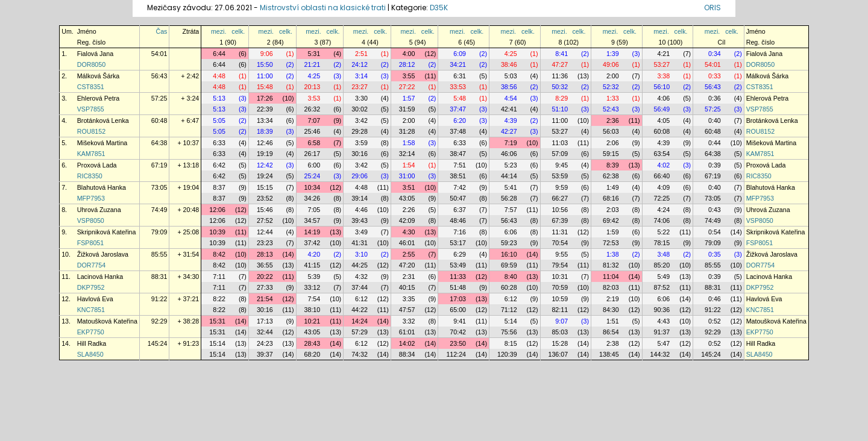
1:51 (613, 321)
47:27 (560, 64)
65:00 (458, 310)
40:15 (407, 287)
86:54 (611, 332)
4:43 (663, 321)
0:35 (715, 254)
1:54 (409, 165)
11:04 (611, 277)
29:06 (360, 176)
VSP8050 (91, 220)
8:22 (219, 299)
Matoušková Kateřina (107, 321)
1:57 (409, 98)
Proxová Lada (97, 165)
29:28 (360, 131)
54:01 (159, 54)
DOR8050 (91, 64)
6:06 (511, 232)
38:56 (509, 87)
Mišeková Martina (102, 143)
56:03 (611, 131)
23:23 (265, 243)
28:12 (407, 64)
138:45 (609, 354)
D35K (439, 8)
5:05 (219, 120)
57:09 (560, 154)
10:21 (313, 321)
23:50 (458, 343)
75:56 (509, 332)
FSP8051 (90, 243)
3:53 (314, 98)
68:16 (611, 198)
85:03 (560, 332)
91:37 (662, 332)
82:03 (611, 287)
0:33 (715, 76)
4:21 (663, 54)
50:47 (458, 198)
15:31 (217, 321)
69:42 (611, 220)
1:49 (613, 187)
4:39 (511, 120)
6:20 (460, 120)
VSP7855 (91, 109)
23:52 (265, 198)
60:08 (662, 131)
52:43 (611, 109)
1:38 (613, 254)
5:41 (511, 187)
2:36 (613, 120)
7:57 (511, 210)
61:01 (407, 332)
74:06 (662, 220)
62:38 (611, 176)
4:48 (219, 76)
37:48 (458, 131)
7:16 (460, 232)
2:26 (409, 210)
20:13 (313, 87)
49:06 (611, 64)
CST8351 (91, 87)
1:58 (409, 143)
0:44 (715, 143)
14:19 (313, 232)
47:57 (407, 310)
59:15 (611, 154)
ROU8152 (91, 131)
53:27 (662, 64)
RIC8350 (90, 176)
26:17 (313, 154)
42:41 (509, 109)
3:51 (409, 187)
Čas (161, 31)
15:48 (265, 87)
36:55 (265, 265)
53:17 (458, 243)
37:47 (458, 109)
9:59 (561, 187)
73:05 (159, 187)
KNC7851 (91, 310)
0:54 (715, 232)
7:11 (219, 277)
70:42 (458, 332)
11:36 (560, 76)
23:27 (360, 87)
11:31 (560, 232)
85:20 (662, 265)
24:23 (265, 343)
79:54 (560, 265)
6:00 (314, 165)
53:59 (560, 176)
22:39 (265, 109)
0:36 (715, 98)
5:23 (511, 165)
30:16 (360, 154)
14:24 (360, 321)
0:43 (715, 210)
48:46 (458, 220)
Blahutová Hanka (102, 187)
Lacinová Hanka (100, 277)
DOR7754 (91, 265)
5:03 (511, 76)
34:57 (313, 220)
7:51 (460, 165)
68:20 (313, 354)
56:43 (159, 76)
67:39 (560, 220)
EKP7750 (91, 332)
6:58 (314, 143)
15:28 (560, 343)
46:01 (407, 243)
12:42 (265, 165)
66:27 (560, 198)
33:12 (313, 287)
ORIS (712, 8)
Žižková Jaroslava (103, 254)
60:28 (509, 287)
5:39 (314, 277)
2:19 (613, 299)
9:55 (561, 254)
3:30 (361, 98)
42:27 (509, 131)
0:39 (715, 165)
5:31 (314, 54)
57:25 (159, 98)
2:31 (409, 277)
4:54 (511, 98)
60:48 (159, 120)
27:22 (407, 87)
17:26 (265, 98)
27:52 (265, 220)
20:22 (265, 277)
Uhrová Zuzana (99, 210)
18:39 (265, 131)
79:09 (159, 232)
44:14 (509, 176)
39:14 (360, 198)
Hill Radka (92, 343)
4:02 (663, 165)
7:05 (314, 210)
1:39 (613, 54)
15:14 (217, 343)
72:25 (662, 198)
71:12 (509, 310)
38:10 (313, 310)
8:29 (561, 98)
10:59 (560, 299)
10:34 (313, 187)
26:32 (313, 109)
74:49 (159, 210)
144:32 (660, 354)
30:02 (360, 109)
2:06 (613, 143)
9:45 (561, 165)
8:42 (219, 254)
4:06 (663, 98)
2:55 (409, 254)
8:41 (561, 54)
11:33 (458, 277)
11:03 (560, 143)
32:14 (407, 154)
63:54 (662, 154)
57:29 (360, 332)
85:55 (159, 254)
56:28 (509, 198)
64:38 (159, 143)
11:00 (265, 76)
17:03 (458, 299)
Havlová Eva (95, 299)
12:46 (265, 143)
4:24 (663, 210)
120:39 (507, 354)
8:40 (511, 277)
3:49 (361, 232)
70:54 (560, 243)
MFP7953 (91, 198)
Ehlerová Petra (99, 98)
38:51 (458, 176)
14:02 (407, 343)
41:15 (313, 265)
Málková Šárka (98, 76)
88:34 (407, 354)
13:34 (265, 120)
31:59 (407, 109)
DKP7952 (91, 287)
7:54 (314, 299)
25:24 (313, 176)
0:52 (715, 321)
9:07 (561, 321)
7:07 (314, 120)
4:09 (663, 187)
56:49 (662, 109)
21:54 (265, 299)
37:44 (360, 287)
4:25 (511, 54)
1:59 (613, 232)
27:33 (265, 287)
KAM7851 (91, 154)
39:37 (265, 354)
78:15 (662, 243)
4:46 (361, 210)
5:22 (663, 232)
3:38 (663, 76)
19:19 (265, 154)
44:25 (360, 265)
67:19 (159, 165)
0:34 (715, 54)
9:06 (267, 54)
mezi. (219, 31)
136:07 (558, 354)
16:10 (509, 254)
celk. (238, 31)
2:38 (613, 343)
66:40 (662, 176)
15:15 (265, 187)
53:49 (458, 265)
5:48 (460, 98)
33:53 (458, 87)
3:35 (409, 299)
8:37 (219, 187)
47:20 (407, 265)
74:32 (360, 354)
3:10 (361, 254)
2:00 (613, 76)
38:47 (458, 154)
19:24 (265, 176)
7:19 (511, 143)
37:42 (313, 243)
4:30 (409, 232)
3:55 (409, 76)
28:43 (313, 343)
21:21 (313, 64)
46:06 (509, 154)
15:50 (265, 64)
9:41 (460, 321)
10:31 (560, 277)
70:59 (560, 287)
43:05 (407, 198)
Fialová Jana (95, 54)
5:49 (663, 277)
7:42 (460, 187)
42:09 (407, 220)
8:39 (613, 165)
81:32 (611, 265)
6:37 (460, 210)
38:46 (509, 64)
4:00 (409, 54)
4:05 (663, 120)
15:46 (265, 210)
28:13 (265, 254)
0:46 (715, 299)
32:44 (265, 332)
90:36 (662, 310)
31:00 (407, 176)
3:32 (409, 321)
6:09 (460, 54)
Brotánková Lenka (103, 120)
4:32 (361, 277)
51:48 (458, 287)
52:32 (611, 87)
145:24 (158, 343)
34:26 (313, 198)
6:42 (219, 165)
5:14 (511, 321)
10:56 (560, 210)
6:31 (460, 76)
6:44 (219, 54)
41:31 (360, 243)
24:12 (360, 64)
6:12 (361, 299)
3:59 (361, 143)
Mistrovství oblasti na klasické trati (323, 8)
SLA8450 (90, 354)
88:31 (159, 277)
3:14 (361, 76)
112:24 (456, 354)
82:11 (560, 310)
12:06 (217, 210)
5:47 (663, 343)
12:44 (265, 232)
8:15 (511, 343)
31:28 (407, 131)
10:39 (217, 232)
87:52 (662, 287)
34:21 (458, 64)
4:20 (314, 254)
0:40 (715, 120)
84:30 (611, 310)
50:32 (560, 87)
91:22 (159, 299)
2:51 (361, 54)
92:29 (159, 321)
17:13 (265, 321)
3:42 (361, 120)
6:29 (460, 254)
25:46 (313, 131)
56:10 (662, 87)
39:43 (360, 220)
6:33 (219, 143)
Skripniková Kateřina (107, 232)
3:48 (663, 254)
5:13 (219, 98)
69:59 (509, 265)
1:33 (613, 98)
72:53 (611, 243)
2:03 (613, 210)
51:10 (560, 109)
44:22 (360, 310)
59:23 (509, 243)
